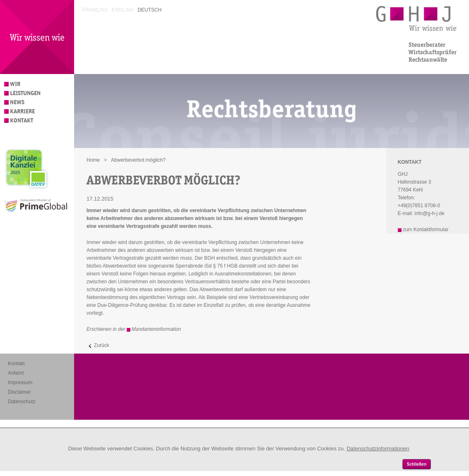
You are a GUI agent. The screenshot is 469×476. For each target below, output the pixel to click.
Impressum (20, 383)
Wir (15, 84)
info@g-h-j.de (429, 213)
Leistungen (25, 93)
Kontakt (22, 121)
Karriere (22, 111)
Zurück (102, 345)
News (17, 102)
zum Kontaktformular (426, 230)
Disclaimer (19, 392)
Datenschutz (22, 402)
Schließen (417, 464)
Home (93, 160)
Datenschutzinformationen (378, 448)
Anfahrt (16, 373)
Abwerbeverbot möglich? (138, 160)
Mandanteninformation (156, 329)
